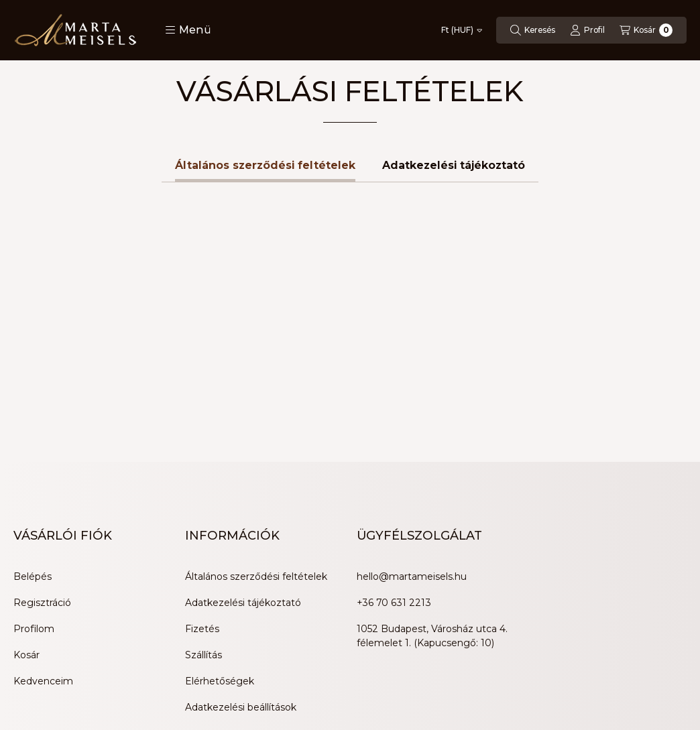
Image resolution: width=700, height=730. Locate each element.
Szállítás (203, 519)
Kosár (26, 519)
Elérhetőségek (220, 545)
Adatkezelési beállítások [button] (241, 571)
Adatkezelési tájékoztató (243, 467)
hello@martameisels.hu (412, 440)
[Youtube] (54, 674)
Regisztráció (42, 467)
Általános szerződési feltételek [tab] (265, 29)
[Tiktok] (107, 674)
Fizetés (202, 493)
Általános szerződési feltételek (256, 440)
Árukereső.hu (185, 682)
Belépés (33, 440)
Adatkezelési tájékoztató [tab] (454, 29)
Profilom (34, 493)
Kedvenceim (43, 545)
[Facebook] (27, 674)
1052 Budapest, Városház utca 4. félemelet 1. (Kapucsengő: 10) (432, 500)
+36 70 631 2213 (394, 467)
